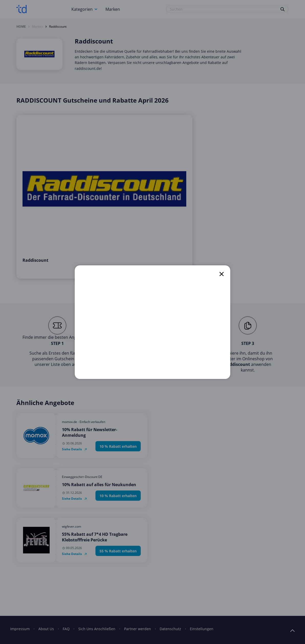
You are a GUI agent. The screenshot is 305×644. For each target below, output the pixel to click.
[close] (222, 274)
